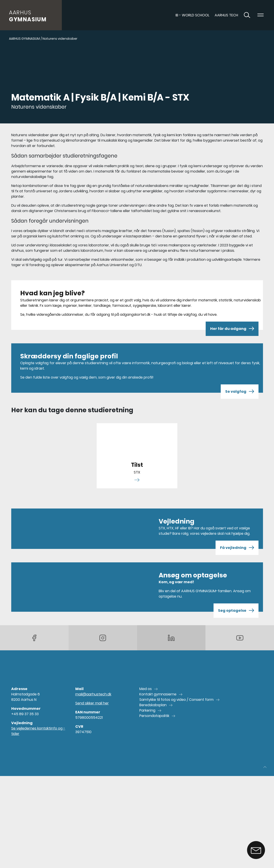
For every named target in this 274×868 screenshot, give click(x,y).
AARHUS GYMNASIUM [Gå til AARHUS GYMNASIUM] (24, 39)
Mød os (146, 689)
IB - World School (192, 15)
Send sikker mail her (92, 703)
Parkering (147, 710)
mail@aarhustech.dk (93, 694)
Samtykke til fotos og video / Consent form (176, 700)
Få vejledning (237, 548)
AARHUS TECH (226, 15)
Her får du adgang (232, 329)
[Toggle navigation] (261, 15)
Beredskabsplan (153, 705)
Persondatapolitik (154, 716)
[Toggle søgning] (247, 15)
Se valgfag (240, 392)
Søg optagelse (236, 611)
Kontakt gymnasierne (158, 694)
